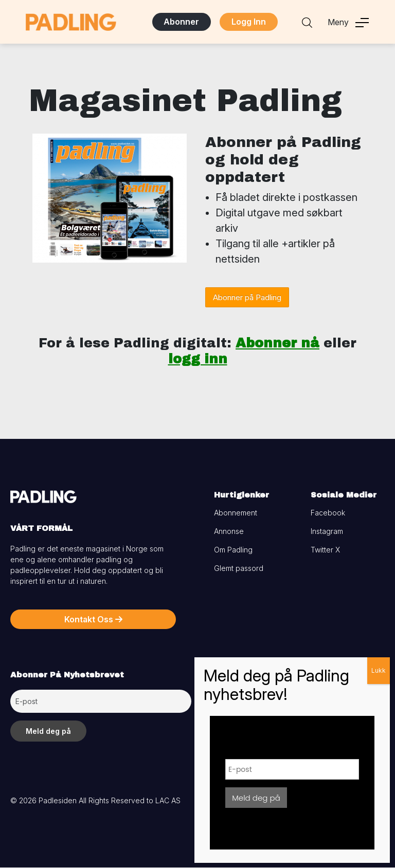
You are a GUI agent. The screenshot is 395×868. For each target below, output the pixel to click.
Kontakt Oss (93, 620)
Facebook (328, 513)
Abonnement (236, 513)
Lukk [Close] (379, 670)
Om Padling (233, 550)
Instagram (327, 532)
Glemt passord (239, 569)
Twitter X (325, 550)
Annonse (229, 532)
